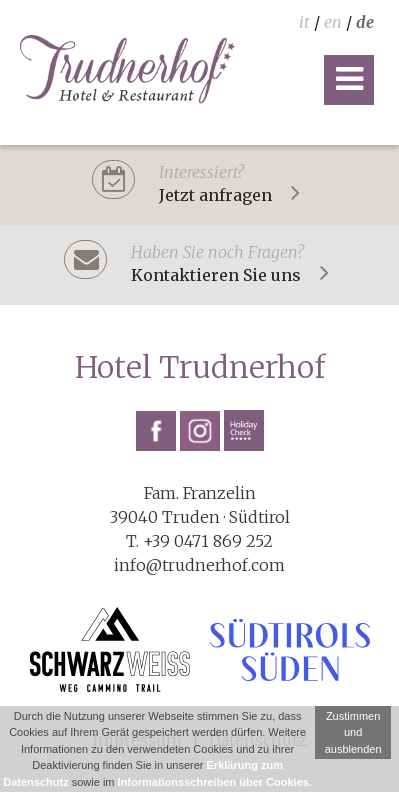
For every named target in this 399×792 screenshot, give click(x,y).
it (304, 22)
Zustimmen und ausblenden (353, 732)
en (333, 22)
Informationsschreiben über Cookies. (215, 782)
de (365, 22)
